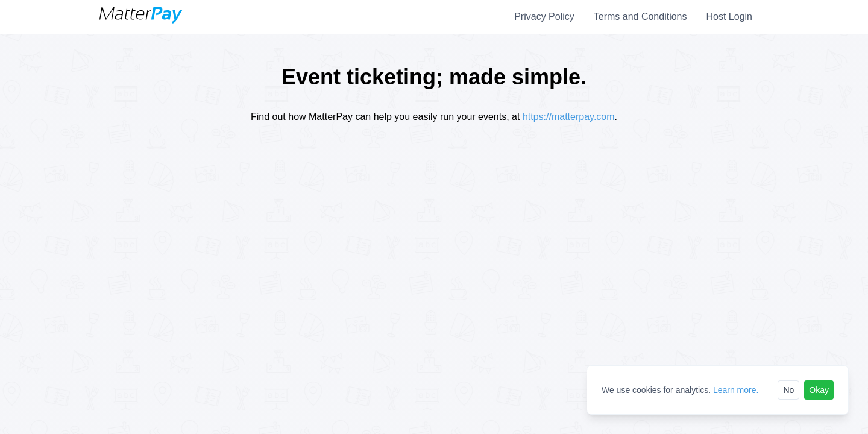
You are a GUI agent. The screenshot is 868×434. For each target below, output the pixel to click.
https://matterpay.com (569, 117)
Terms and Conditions (640, 17)
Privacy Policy (544, 17)
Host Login (730, 17)
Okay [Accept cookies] (819, 390)
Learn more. (736, 390)
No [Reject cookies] (788, 390)
